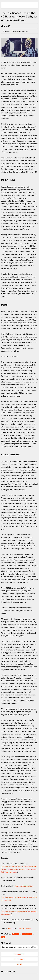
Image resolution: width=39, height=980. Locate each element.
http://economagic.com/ (24, 886)
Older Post (19, 959)
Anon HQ (11, 928)
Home (20, 964)
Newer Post (20, 954)
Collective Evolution (24, 928)
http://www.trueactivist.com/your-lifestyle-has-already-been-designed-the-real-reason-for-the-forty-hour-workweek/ (19, 869)
